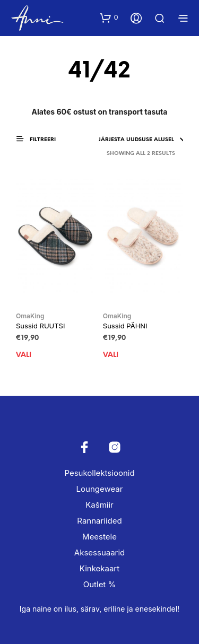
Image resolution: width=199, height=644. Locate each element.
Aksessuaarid (99, 552)
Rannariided (99, 521)
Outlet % (99, 584)
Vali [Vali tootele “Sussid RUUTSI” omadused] (24, 355)
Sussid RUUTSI (40, 326)
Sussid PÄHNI (125, 326)
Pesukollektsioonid (99, 473)
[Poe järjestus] (107, 140)
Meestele (99, 537)
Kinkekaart (99, 568)
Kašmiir (99, 505)
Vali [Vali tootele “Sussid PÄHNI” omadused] (111, 355)
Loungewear (100, 489)
